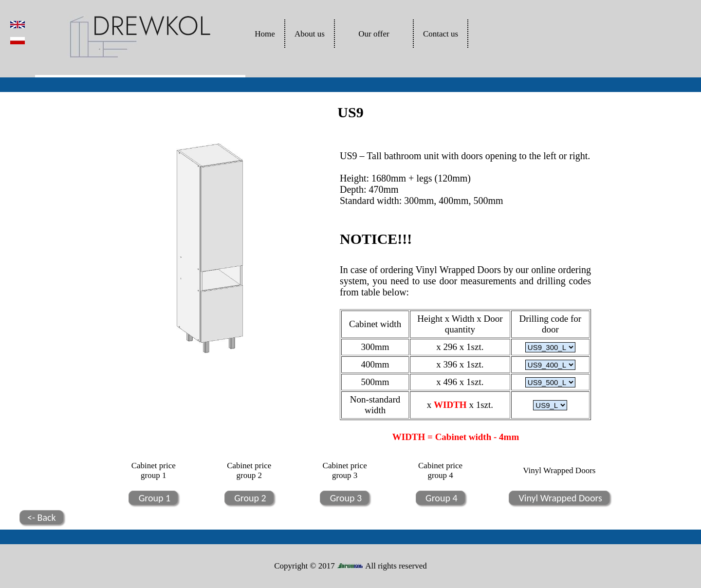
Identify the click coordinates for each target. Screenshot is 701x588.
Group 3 (345, 498)
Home (265, 34)
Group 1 (153, 498)
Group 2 (249, 498)
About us (310, 34)
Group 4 (441, 498)
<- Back (42, 517)
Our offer (374, 34)
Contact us (441, 34)
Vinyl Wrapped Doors (559, 498)
